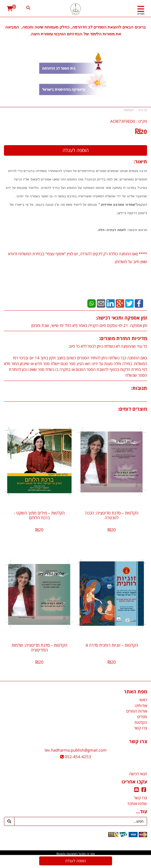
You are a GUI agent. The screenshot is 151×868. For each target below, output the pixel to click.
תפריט (141, 14)
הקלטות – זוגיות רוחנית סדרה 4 (112, 645)
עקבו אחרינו (134, 782)
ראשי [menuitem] (143, 700)
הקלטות (129, 110)
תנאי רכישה (138, 774)
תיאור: (140, 161)
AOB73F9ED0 (123, 121)
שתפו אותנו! (137, 803)
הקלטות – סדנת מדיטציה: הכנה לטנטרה (112, 515)
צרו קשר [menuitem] (140, 728)
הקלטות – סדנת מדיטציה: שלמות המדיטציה (39, 648)
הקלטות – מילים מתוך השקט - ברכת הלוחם (39, 515)
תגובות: (139, 388)
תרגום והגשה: (136, 230)
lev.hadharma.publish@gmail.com (76, 750)
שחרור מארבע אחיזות (118, 205)
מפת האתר (135, 692)
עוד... (142, 812)
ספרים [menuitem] (142, 717)
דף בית (143, 110)
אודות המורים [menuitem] (137, 711)
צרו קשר (138, 742)
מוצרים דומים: (132, 409)
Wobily (61, 854)
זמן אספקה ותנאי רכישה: (121, 318)
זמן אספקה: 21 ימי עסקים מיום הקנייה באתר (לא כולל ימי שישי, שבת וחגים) (89, 325)
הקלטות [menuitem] (141, 722)
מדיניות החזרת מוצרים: (123, 338)
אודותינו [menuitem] (141, 705)
